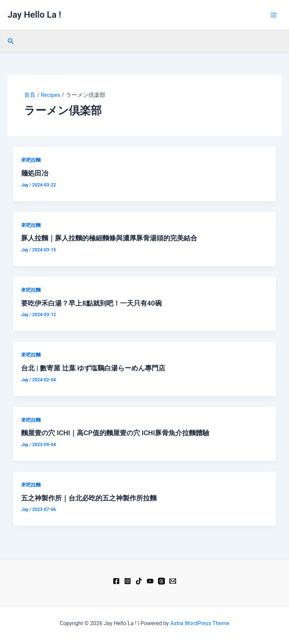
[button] (11, 41)
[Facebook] (116, 581)
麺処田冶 (35, 173)
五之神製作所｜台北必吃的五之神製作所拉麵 (89, 498)
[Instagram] (128, 581)
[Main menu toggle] (274, 15)
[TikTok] (139, 581)
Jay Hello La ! (34, 15)
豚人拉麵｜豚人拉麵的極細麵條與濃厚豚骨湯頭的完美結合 (109, 238)
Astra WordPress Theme (200, 623)
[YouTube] (150, 581)
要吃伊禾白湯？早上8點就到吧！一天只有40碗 (91, 303)
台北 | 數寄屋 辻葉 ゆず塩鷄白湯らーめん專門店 (93, 368)
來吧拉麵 (31, 160)
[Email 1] (173, 581)
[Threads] (161, 581)
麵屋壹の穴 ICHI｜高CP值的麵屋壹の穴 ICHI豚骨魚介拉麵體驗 (115, 433)
